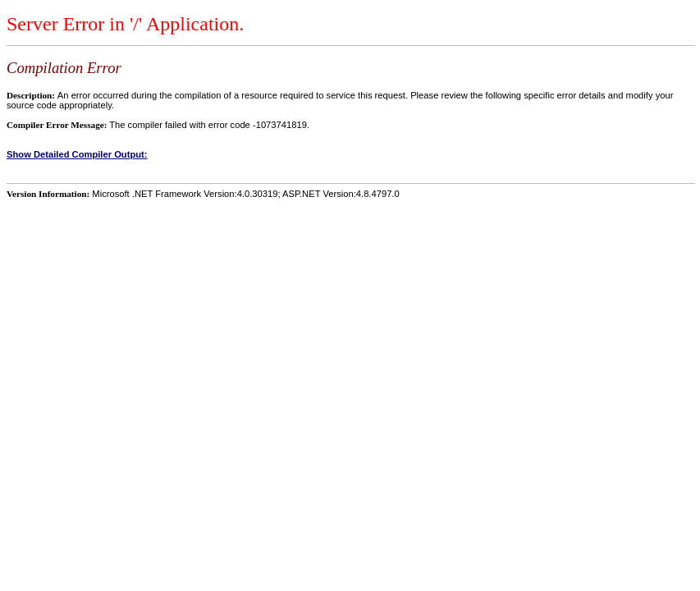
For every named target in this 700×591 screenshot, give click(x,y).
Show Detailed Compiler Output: (77, 154)
